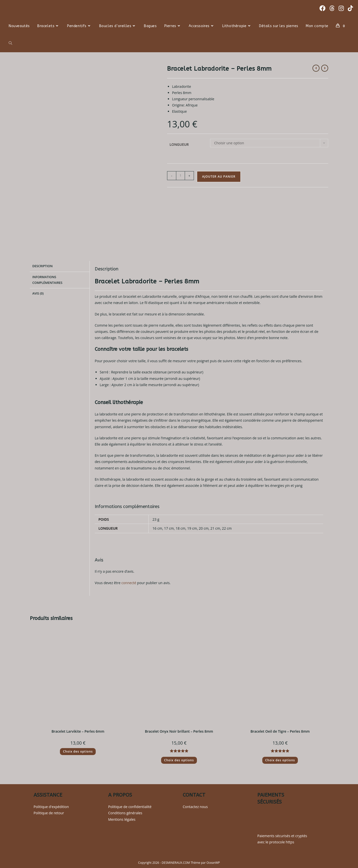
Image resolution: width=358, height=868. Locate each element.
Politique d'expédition (51, 807)
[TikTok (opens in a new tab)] (350, 8)
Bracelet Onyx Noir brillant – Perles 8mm (179, 731)
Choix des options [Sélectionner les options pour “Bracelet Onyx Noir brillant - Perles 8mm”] (179, 760)
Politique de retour (49, 813)
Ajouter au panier (219, 177)
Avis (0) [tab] (38, 292)
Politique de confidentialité (130, 807)
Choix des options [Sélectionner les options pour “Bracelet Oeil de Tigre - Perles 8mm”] (280, 760)
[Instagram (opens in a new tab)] (341, 8)
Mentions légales (122, 819)
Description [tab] (43, 266)
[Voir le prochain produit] (325, 68)
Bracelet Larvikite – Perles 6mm (78, 731)
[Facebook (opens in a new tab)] (322, 8)
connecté (129, 583)
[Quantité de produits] (180, 176)
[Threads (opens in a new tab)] (332, 8)
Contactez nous (195, 807)
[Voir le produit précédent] (316, 68)
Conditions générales (125, 813)
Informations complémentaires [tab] (47, 279)
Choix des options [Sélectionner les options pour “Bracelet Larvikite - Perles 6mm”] (78, 751)
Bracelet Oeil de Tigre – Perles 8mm (280, 731)
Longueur (179, 144)
